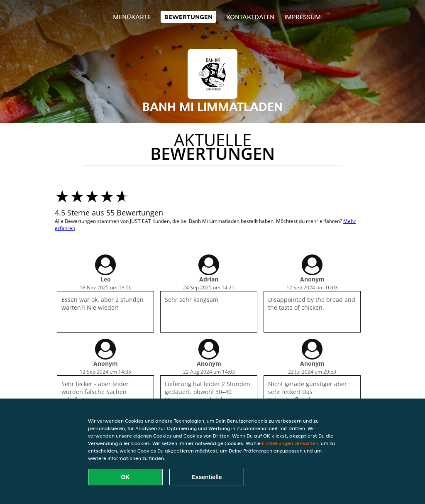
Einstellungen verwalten (290, 443)
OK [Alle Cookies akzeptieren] (126, 477)
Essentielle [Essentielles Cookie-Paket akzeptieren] (206, 477)
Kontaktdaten (250, 17)
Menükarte (132, 17)
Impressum (303, 17)
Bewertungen (188, 17)
